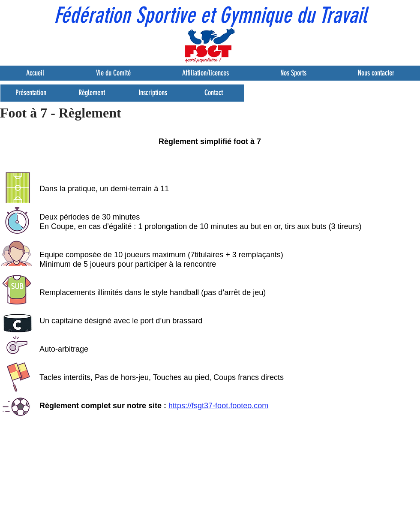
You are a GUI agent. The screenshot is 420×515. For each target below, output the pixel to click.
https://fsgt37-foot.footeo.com (218, 406)
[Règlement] (92, 93)
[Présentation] (31, 93)
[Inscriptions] (153, 93)
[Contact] (213, 93)
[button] (15, 13)
